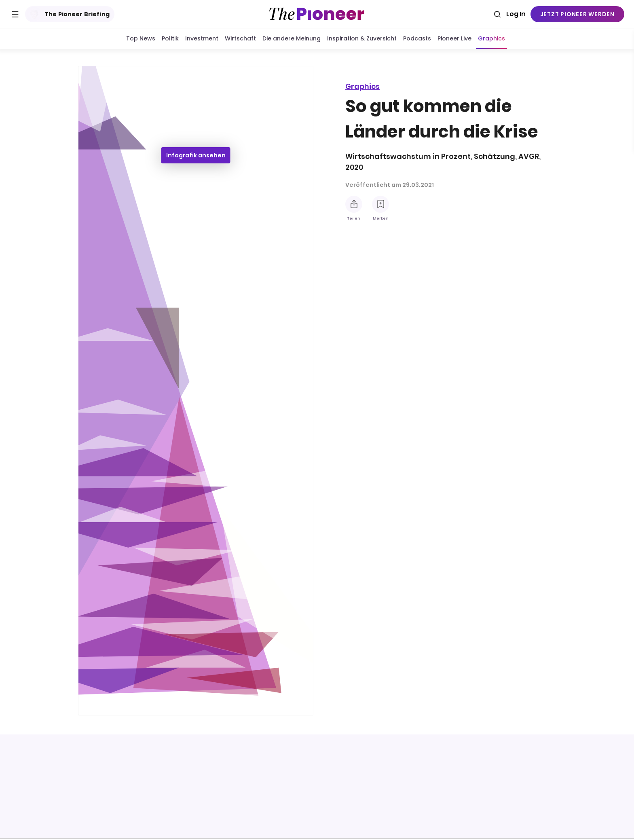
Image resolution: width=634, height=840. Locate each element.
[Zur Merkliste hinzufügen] (380, 204)
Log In (516, 14)
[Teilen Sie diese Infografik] (354, 204)
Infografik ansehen (196, 157)
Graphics (362, 86)
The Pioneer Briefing (68, 14)
